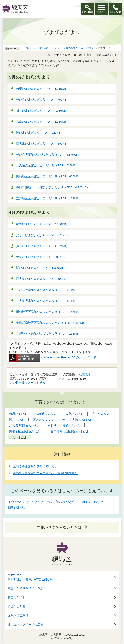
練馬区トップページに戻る (25, 625)
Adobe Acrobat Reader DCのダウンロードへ (54, 357)
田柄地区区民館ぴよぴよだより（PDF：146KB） (49, 312)
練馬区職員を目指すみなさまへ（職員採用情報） (45, 473)
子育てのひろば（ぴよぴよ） (79, 48)
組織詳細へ (86, 374)
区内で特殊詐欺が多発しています (35, 466)
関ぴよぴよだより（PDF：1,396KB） (41, 268)
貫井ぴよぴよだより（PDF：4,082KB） (43, 246)
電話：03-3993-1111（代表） (27, 588)
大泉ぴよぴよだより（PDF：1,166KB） (43, 122)
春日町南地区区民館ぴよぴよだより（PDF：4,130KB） (53, 187)
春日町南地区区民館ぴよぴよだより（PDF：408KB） (52, 323)
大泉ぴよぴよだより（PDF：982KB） (41, 257)
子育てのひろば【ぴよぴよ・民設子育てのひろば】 (42, 502)
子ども (56, 48)
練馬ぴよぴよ (17, 507)
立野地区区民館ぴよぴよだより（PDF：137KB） (49, 198)
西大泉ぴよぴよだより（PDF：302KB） (43, 143)
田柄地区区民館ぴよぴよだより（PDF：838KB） (49, 176)
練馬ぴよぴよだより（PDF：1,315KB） (43, 89)
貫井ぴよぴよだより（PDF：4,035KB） (43, 111)
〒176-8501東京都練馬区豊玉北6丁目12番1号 (30, 578)
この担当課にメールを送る (28, 383)
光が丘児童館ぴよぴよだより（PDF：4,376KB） (48, 155)
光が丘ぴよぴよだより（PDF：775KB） (43, 235)
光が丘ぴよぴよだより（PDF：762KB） (43, 100)
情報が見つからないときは (59, 527)
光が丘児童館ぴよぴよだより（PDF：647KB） (47, 290)
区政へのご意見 (18, 615)
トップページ (28, 48)
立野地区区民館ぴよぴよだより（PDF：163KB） (49, 334)
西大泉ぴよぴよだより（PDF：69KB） (42, 279)
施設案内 (44, 48)
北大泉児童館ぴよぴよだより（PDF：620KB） (47, 301)
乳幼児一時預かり (94, 502)
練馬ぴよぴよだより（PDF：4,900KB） (43, 224)
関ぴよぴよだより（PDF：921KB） (40, 132)
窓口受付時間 (17, 598)
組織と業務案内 (18, 607)
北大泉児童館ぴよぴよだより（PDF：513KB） (47, 165)
